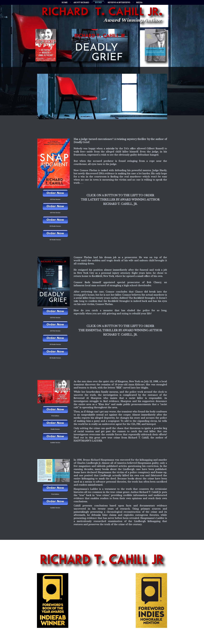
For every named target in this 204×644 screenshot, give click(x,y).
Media (139, 3)
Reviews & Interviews (119, 3)
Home (65, 3)
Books (98, 3)
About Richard (81, 3)
